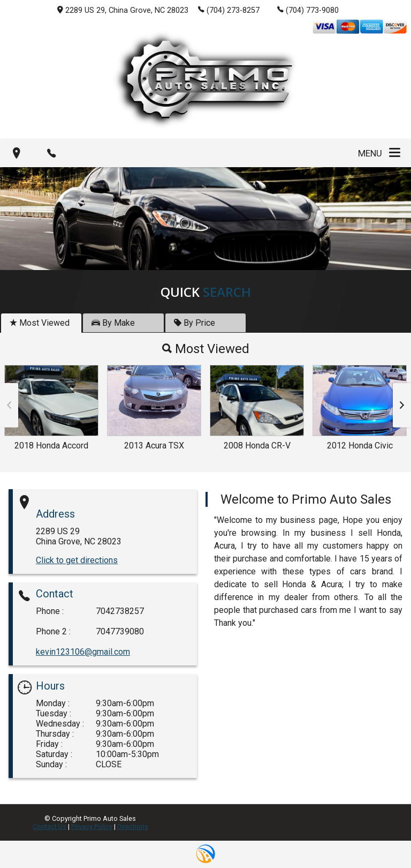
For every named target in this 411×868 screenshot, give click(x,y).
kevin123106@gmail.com (83, 652)
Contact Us (50, 826)
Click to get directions (77, 560)
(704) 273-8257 (229, 10)
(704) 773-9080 (308, 10)
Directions (133, 826)
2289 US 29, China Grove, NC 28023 (123, 10)
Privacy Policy (92, 826)
